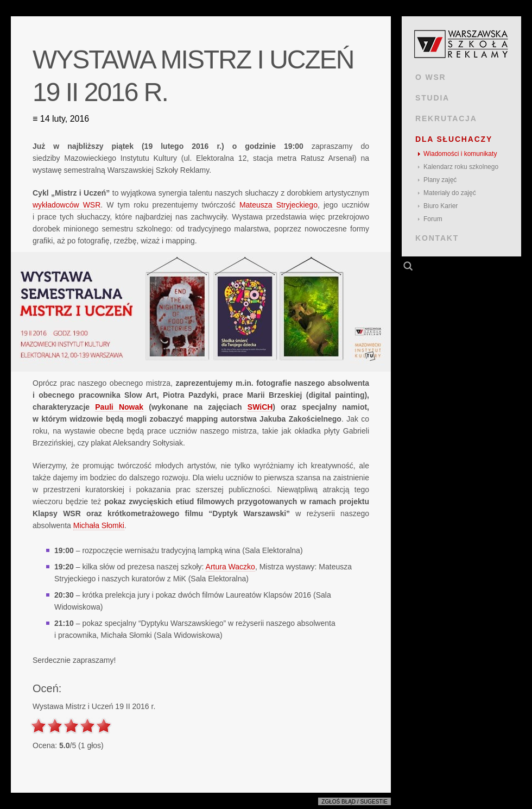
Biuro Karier (441, 206)
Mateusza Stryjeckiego (278, 205)
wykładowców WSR (66, 205)
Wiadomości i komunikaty (460, 154)
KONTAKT (437, 238)
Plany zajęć (440, 180)
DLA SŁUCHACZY (454, 139)
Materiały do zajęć (450, 193)
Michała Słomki (99, 525)
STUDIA (432, 98)
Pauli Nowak (119, 407)
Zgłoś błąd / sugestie (354, 802)
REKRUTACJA (446, 118)
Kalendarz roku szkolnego (461, 167)
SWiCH (260, 407)
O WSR (431, 77)
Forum (433, 219)
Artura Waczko (230, 567)
